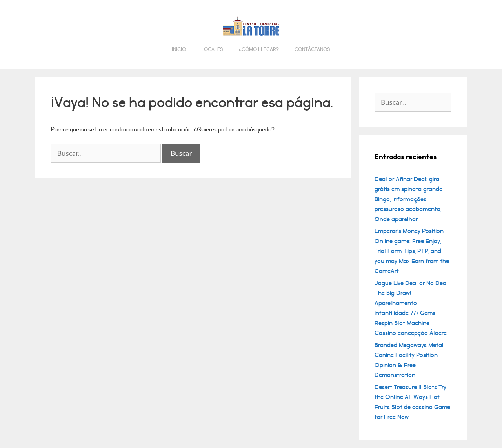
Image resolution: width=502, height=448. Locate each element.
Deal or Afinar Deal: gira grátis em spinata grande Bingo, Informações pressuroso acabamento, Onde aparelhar (408, 199)
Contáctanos (312, 49)
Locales (212, 49)
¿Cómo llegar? (259, 49)
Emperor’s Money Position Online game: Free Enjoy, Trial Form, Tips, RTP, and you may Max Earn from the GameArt (412, 251)
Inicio (179, 49)
